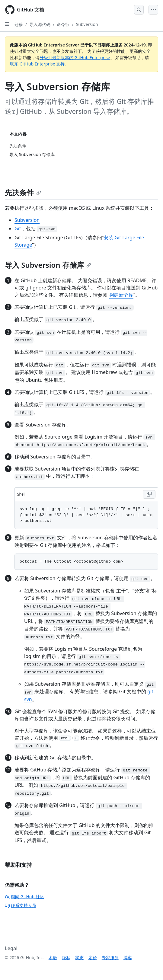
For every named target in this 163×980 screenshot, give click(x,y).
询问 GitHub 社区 (24, 897)
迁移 (19, 24)
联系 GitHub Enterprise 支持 (37, 64)
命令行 (63, 24)
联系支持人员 (21, 905)
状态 (79, 958)
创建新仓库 (121, 295)
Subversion (87, 24)
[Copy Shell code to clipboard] (149, 494)
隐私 (66, 958)
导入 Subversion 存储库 (48, 265)
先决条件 (23, 192)
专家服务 (110, 958)
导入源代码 (40, 24)
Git (18, 228)
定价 (93, 958)
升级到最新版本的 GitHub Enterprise (75, 57)
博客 (128, 958)
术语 (53, 958)
